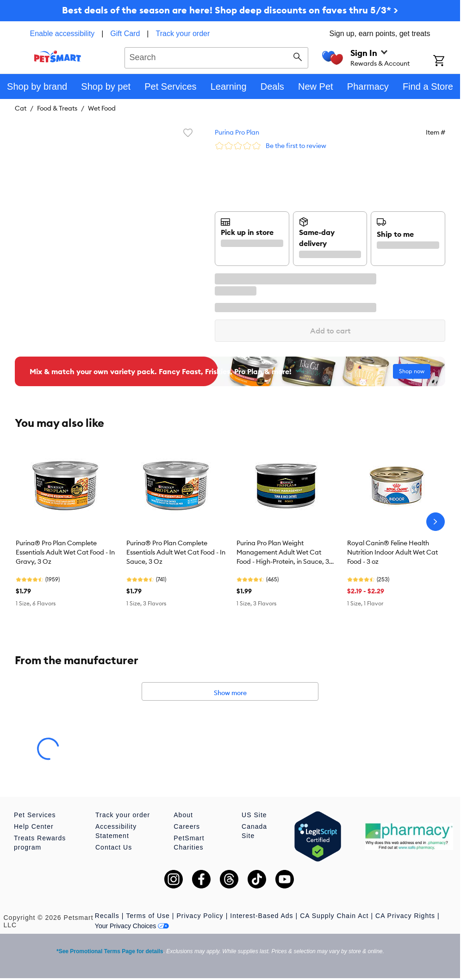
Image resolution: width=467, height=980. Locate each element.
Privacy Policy (200, 916)
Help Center (34, 826)
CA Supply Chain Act (334, 916)
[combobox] (216, 56)
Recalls (107, 916)
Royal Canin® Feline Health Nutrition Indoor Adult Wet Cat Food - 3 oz (392, 552)
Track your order (183, 34)
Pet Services (35, 815)
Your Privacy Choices (132, 926)
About (183, 815)
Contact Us (114, 847)
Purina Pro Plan (237, 132)
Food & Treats (57, 108)
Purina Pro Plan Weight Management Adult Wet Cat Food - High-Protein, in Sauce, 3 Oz (283, 553)
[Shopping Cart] (447, 62)
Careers (187, 826)
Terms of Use (148, 916)
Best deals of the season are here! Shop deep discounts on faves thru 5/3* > (230, 10)
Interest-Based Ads (262, 916)
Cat (21, 108)
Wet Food (102, 108)
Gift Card (125, 34)
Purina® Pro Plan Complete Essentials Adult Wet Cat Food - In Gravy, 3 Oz (65, 552)
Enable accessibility (62, 34)
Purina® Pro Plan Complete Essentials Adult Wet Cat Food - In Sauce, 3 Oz (176, 552)
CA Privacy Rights (405, 916)
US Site (254, 815)
